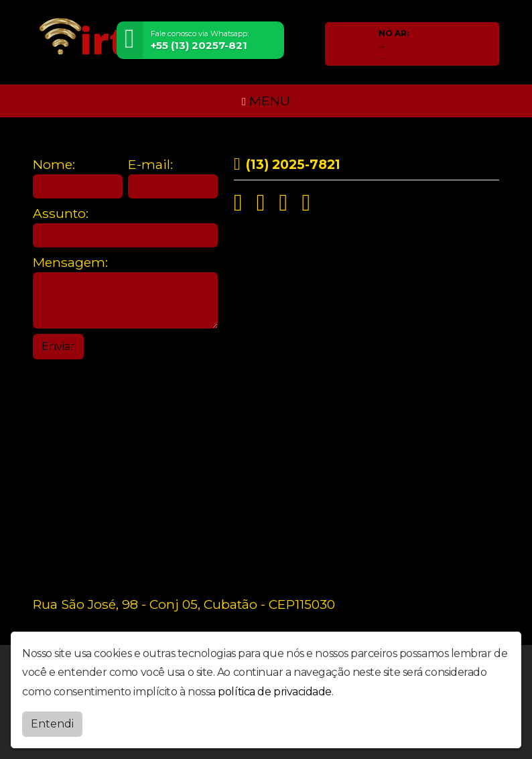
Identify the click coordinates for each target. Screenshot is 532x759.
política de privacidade (275, 692)
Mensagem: (70, 262)
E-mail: (150, 165)
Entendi (52, 724)
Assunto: (61, 214)
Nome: (54, 165)
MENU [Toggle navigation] (266, 101)
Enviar (58, 346)
